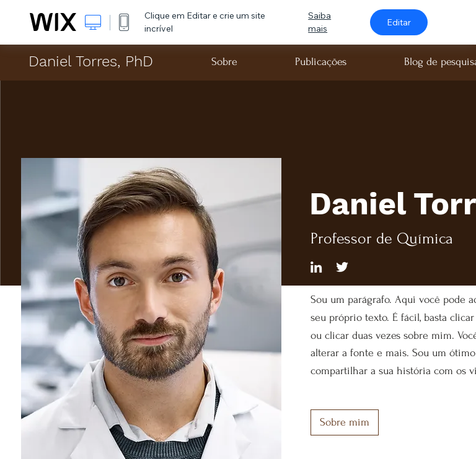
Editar (399, 22)
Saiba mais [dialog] (320, 22)
